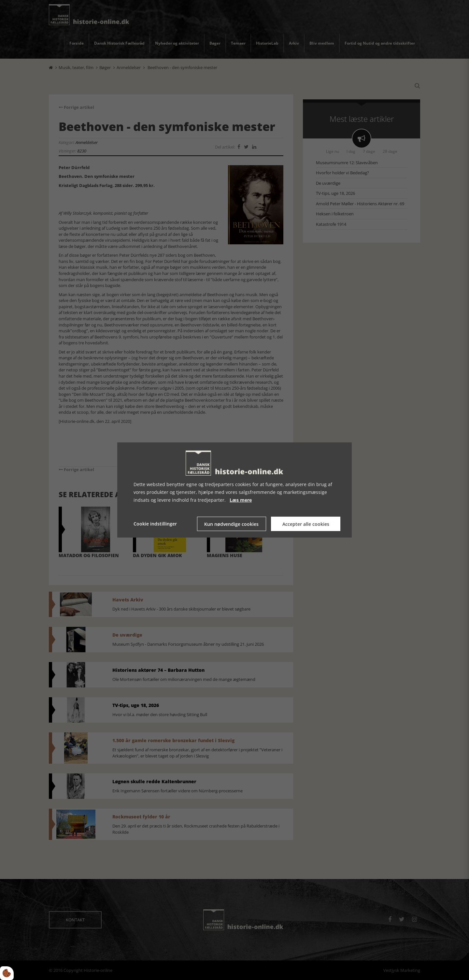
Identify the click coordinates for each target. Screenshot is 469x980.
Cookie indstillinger (155, 524)
